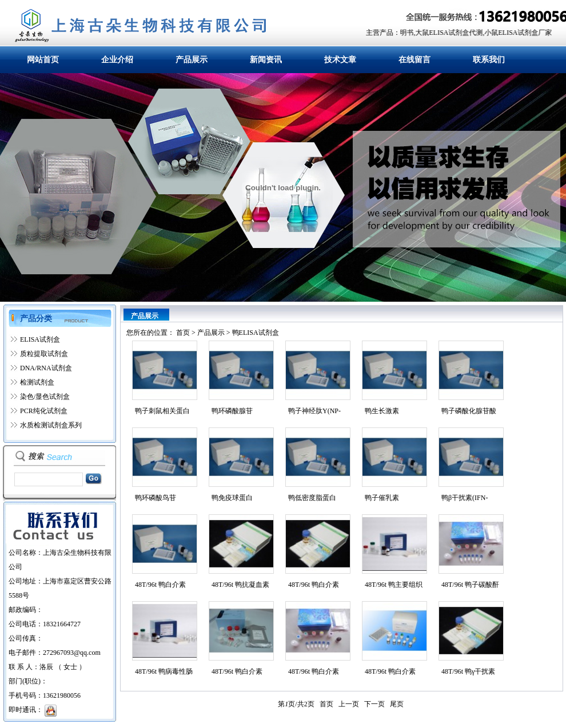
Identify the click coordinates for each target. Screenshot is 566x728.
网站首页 (43, 60)
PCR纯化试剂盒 (44, 411)
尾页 (397, 704)
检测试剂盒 (37, 382)
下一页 (374, 704)
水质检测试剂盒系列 (51, 425)
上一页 (349, 704)
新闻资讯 (266, 60)
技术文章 (340, 60)
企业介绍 (117, 60)
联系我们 (489, 60)
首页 (183, 333)
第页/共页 (296, 704)
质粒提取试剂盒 (44, 354)
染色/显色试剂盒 (45, 397)
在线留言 (414, 60)
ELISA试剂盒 (40, 339)
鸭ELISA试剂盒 (256, 333)
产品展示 (192, 60)
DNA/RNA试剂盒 (46, 368)
